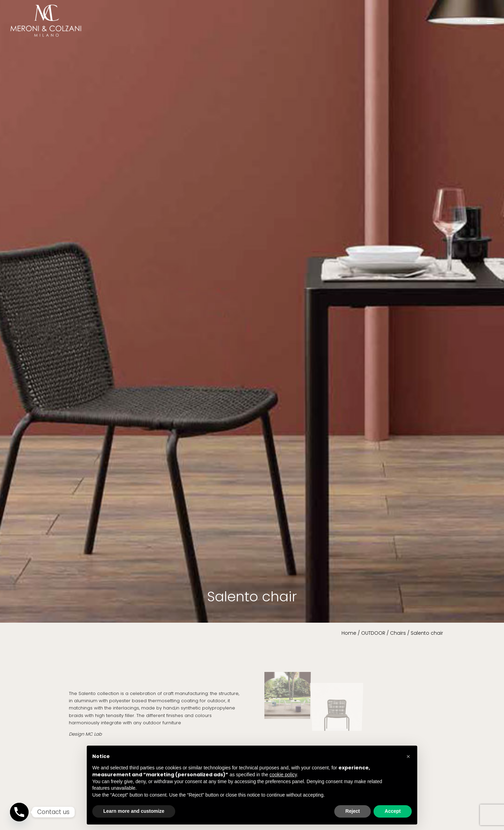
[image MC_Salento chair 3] (340, 691)
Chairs (398, 633)
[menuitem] (490, 21)
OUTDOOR (373, 633)
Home (349, 633)
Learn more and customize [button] (134, 811)
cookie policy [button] (283, 775)
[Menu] (490, 21)
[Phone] (19, 812)
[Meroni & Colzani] (46, 21)
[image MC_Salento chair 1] (290, 691)
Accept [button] (393, 811)
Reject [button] (353, 811)
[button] (408, 757)
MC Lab (94, 734)
